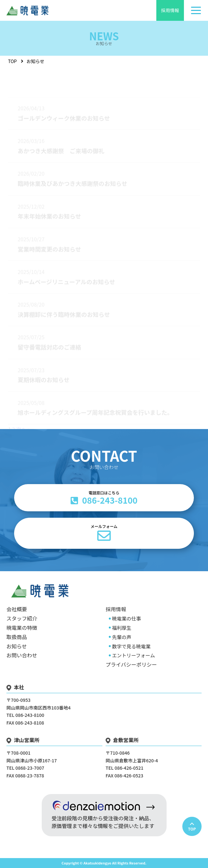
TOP (12, 61)
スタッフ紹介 (22, 618)
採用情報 (170, 10)
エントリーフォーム (134, 655)
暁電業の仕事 (126, 618)
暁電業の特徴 (22, 628)
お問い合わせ (22, 655)
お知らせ (17, 646)
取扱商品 (17, 637)
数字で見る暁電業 (131, 646)
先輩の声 (122, 637)
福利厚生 (122, 628)
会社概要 (17, 609)
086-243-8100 (104, 498)
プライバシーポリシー (131, 664)
